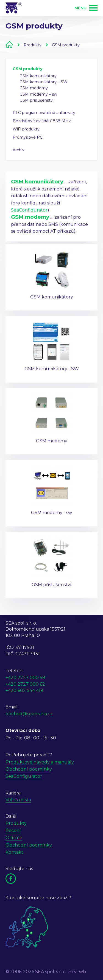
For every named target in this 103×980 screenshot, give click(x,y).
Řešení (13, 831)
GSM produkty (66, 45)
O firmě (14, 838)
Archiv (19, 150)
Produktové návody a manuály (40, 762)
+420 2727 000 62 (25, 684)
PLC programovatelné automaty (44, 113)
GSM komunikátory (38, 76)
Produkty (33, 45)
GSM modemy (34, 88)
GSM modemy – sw (38, 94)
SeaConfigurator (29, 210)
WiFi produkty (26, 129)
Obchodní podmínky (29, 769)
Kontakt (14, 852)
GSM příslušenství (37, 100)
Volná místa (18, 800)
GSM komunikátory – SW (44, 82)
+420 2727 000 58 (25, 678)
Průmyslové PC (28, 137)
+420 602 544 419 (24, 690)
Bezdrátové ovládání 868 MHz (42, 121)
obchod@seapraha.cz (29, 714)
